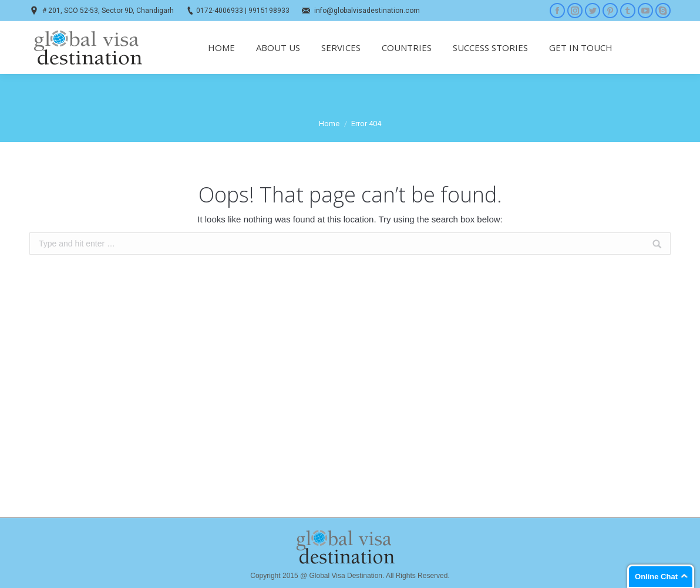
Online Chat (656, 577)
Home (329, 124)
